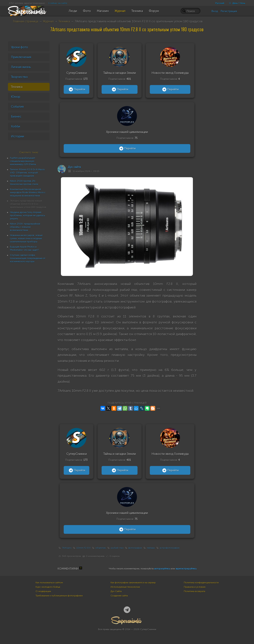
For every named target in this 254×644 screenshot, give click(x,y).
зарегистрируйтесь (186, 569)
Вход (215, 11)
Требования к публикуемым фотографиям (59, 596)
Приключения (21, 57)
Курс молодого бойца (48, 587)
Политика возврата (194, 591)
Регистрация (229, 11)
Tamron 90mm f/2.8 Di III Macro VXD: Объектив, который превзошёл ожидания (27, 173)
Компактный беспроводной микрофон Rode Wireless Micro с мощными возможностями (28, 192)
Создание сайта (119, 596)
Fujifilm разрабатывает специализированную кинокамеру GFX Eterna (23, 161)
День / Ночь (236, 3)
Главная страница (25, 21)
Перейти (76, 89)
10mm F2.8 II (83, 548)
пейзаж (151, 548)
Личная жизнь (21, 67)
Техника (64, 21)
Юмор (16, 97)
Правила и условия (195, 587)
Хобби (15, 126)
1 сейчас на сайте (58, 3)
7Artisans (67, 548)
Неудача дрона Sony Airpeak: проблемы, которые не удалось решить (27, 215)
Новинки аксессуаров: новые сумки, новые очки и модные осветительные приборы (26, 238)
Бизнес (16, 116)
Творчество (19, 77)
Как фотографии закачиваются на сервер (133, 583)
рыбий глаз (117, 548)
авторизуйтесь (162, 569)
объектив (101, 548)
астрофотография (170, 548)
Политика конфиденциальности (201, 583)
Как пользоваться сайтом (49, 583)
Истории (17, 136)
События (17, 107)
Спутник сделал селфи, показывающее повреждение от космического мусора (28, 258)
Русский (220, 3)
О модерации (43, 591)
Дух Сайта (116, 591)
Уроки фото (19, 47)
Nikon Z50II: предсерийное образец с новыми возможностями (25, 227)
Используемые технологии (125, 587)
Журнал (48, 21)
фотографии (135, 548)
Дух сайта (74, 167)
